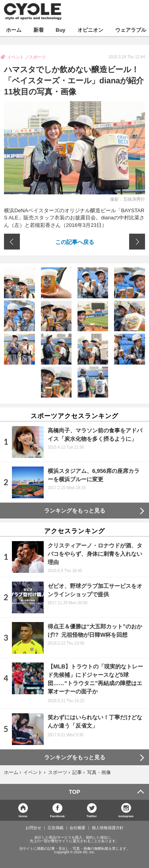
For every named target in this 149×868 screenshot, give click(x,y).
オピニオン (90, 30)
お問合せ (33, 828)
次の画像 (137, 242)
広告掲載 (56, 828)
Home (23, 816)
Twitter (92, 816)
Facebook (57, 816)
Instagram (126, 816)
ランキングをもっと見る (75, 511)
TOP (74, 792)
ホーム (14, 30)
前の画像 (12, 242)
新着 (39, 30)
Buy (61, 30)
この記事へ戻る (75, 242)
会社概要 (77, 828)
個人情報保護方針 (108, 828)
